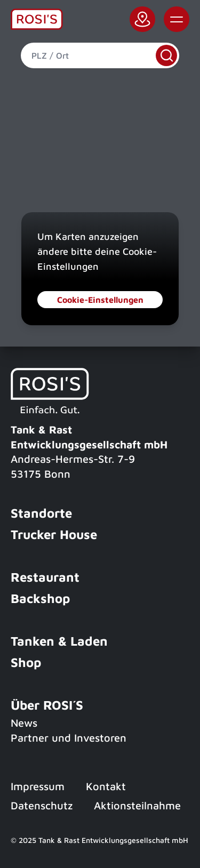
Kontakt (106, 786)
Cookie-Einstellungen (100, 300)
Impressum (38, 786)
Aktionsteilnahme (137, 805)
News (24, 723)
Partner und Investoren (69, 738)
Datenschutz (42, 805)
